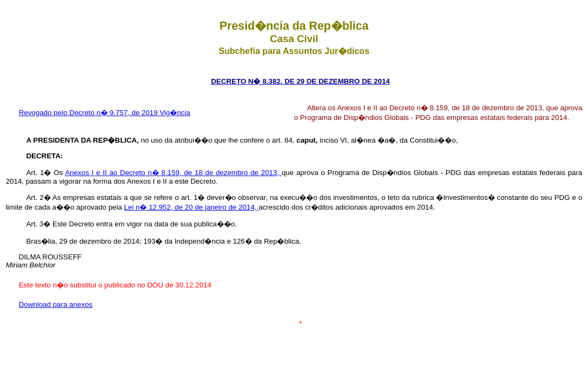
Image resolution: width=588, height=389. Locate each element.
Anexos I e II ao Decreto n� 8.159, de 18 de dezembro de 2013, (173, 173)
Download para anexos (56, 304)
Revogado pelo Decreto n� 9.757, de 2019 (90, 113)
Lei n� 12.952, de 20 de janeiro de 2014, (191, 207)
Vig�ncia (175, 113)
